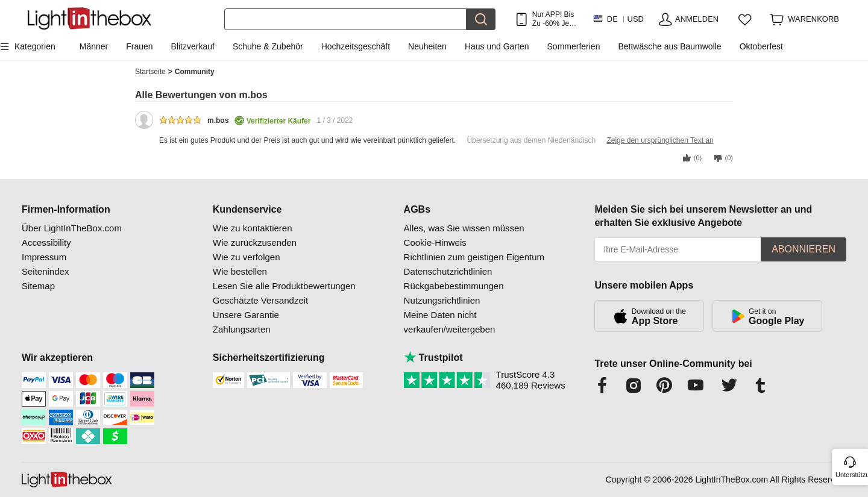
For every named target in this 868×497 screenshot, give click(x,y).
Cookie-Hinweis (435, 242)
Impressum (44, 257)
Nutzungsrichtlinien (442, 300)
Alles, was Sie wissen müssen (464, 228)
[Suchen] (345, 19)
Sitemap (38, 286)
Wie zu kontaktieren (253, 228)
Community (195, 72)
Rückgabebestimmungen (454, 286)
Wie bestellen (240, 271)
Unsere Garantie (246, 315)
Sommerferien (574, 46)
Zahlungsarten (242, 329)
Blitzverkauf (193, 46)
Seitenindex (45, 271)
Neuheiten (427, 46)
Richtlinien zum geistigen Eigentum (474, 257)
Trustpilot (433, 358)
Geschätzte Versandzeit (260, 300)
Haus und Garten (497, 46)
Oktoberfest (761, 46)
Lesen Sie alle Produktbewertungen (284, 286)
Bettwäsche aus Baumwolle (669, 46)
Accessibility (46, 242)
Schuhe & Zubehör (268, 46)
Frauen (139, 46)
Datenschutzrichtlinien (448, 271)
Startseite (154, 72)
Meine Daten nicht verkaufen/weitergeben (450, 322)
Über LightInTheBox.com (72, 228)
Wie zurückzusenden (255, 242)
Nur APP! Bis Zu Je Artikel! (553, 19)
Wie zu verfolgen (247, 257)
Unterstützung (851, 475)
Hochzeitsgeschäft (356, 46)
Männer (94, 46)
